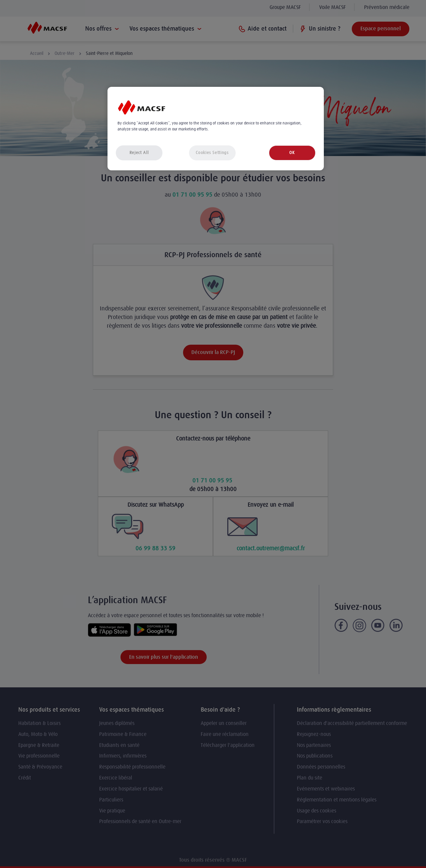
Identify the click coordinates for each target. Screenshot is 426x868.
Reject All (139, 153)
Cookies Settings (212, 153)
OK (292, 153)
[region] (216, 129)
